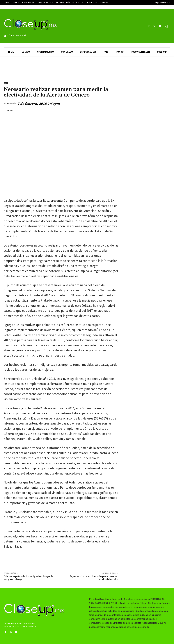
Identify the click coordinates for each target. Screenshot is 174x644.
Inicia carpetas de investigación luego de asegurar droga (28, 578)
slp (6, 83)
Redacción (11, 103)
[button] (167, 26)
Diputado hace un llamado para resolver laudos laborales (94, 578)
